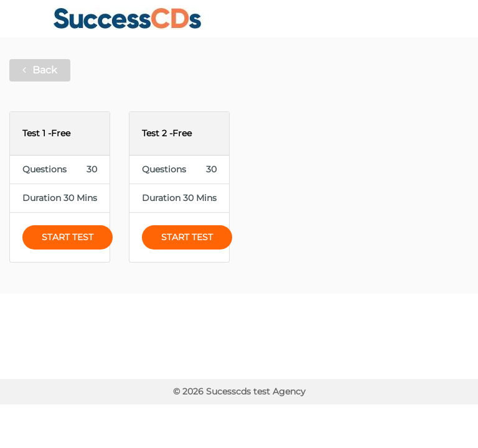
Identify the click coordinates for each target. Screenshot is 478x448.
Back (40, 70)
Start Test (68, 237)
